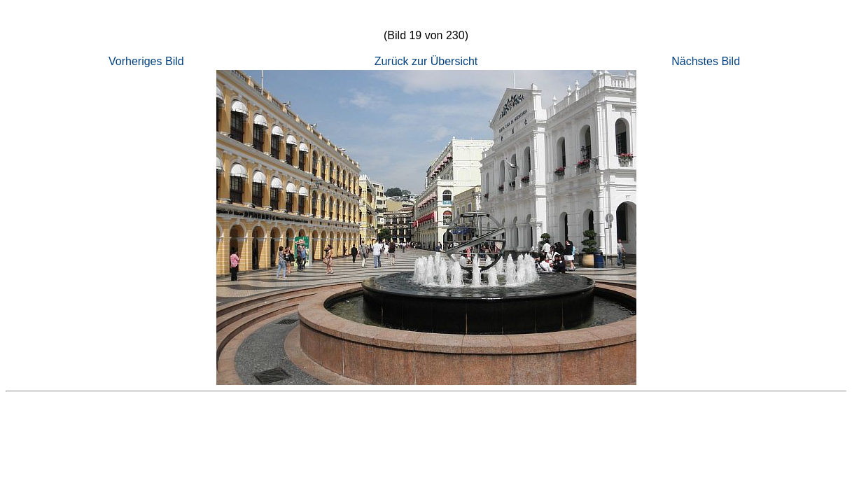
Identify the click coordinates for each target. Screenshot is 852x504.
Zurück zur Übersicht (426, 61)
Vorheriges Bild (146, 61)
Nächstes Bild (706, 61)
